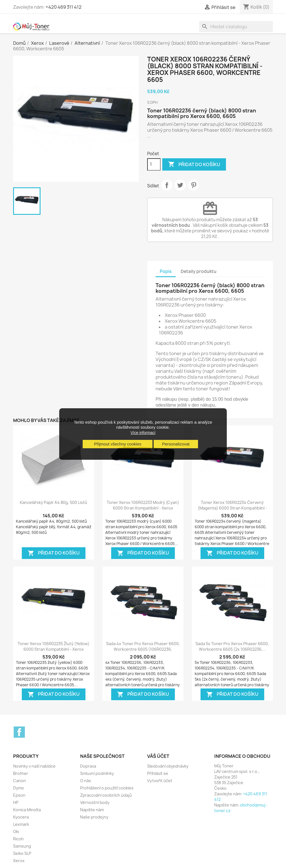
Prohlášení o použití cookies (107, 788)
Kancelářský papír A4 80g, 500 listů (53, 502)
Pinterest (194, 185)
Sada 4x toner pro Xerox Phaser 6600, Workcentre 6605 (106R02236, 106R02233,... (143, 649)
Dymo (19, 788)
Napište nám (92, 810)
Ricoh (18, 839)
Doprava (88, 766)
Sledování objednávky (168, 766)
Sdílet (167, 185)
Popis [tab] (166, 271)
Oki (16, 832)
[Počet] (154, 164)
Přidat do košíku (194, 164)
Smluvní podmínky (97, 773)
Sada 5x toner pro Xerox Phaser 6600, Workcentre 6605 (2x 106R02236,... (232, 646)
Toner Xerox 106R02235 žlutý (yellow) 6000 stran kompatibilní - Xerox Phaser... (53, 649)
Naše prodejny (94, 817)
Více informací (143, 433)
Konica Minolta (27, 810)
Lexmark (21, 824)
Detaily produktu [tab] (199, 271)
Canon (20, 781)
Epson (19, 795)
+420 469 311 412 (64, 7)
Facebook (19, 732)
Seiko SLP (22, 853)
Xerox (19, 861)
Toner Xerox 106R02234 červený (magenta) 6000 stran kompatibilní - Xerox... (232, 508)
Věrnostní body (95, 802)
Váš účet (158, 756)
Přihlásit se (158, 773)
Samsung (22, 846)
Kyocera (21, 817)
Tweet (180, 185)
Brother (21, 773)
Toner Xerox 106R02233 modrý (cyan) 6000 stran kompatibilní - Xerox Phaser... (143, 508)
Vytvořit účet (160, 781)
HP (16, 802)
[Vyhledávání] (236, 27)
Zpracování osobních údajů (106, 795)
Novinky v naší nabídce (34, 766)
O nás (86, 781)
